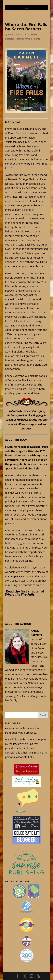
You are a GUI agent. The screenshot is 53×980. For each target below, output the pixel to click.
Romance (36, 39)
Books (34, 34)
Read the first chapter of (25, 593)
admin (11, 34)
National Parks (23, 39)
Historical (10, 39)
